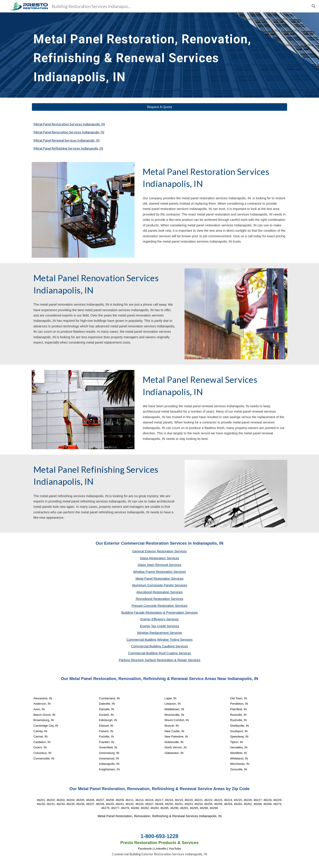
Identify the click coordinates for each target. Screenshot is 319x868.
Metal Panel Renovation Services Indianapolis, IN (69, 132)
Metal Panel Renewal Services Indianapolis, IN (66, 140)
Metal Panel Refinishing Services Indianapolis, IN (68, 148)
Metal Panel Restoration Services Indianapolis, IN (69, 124)
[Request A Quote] (159, 107)
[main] (159, 55)
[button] (314, 6)
